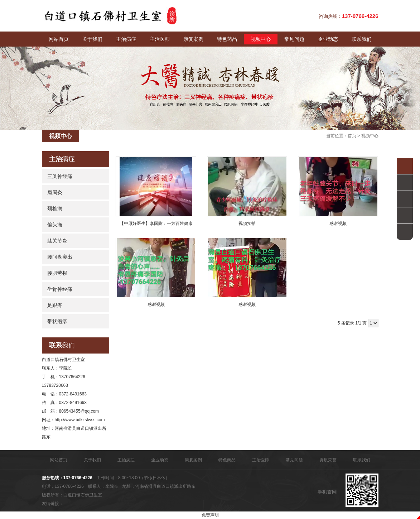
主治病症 (126, 39)
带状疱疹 (57, 321)
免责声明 (210, 515)
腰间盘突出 (60, 257)
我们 (62, 345)
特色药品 (227, 39)
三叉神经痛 (60, 176)
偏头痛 (55, 225)
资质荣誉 (328, 460)
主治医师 (160, 39)
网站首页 (59, 39)
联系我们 (362, 39)
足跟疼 (55, 305)
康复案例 (193, 39)
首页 (352, 136)
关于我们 (92, 39)
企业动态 (328, 39)
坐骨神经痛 (60, 289)
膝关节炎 (57, 241)
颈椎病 (55, 208)
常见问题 (294, 39)
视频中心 (261, 39)
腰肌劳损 (57, 273)
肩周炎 (55, 192)
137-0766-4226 (78, 478)
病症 (62, 159)
